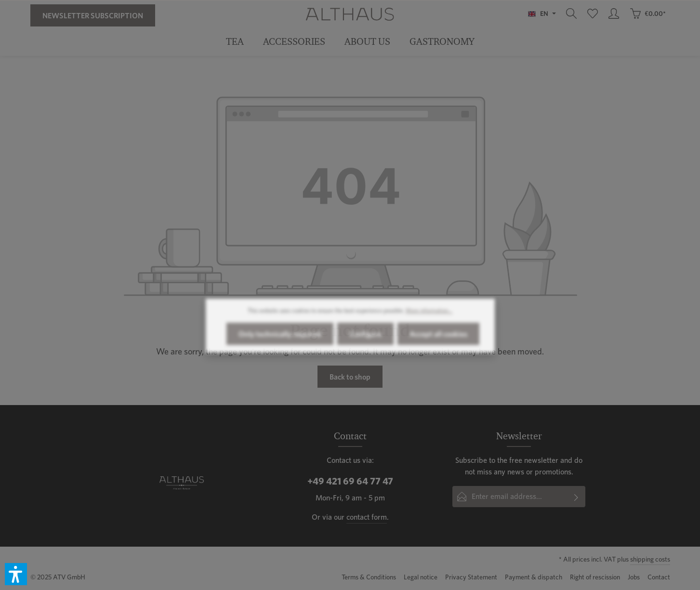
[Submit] (576, 497)
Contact (659, 577)
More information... (429, 319)
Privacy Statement (471, 577)
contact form (367, 517)
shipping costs (650, 559)
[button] (16, 574)
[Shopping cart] (648, 13)
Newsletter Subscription (93, 15)
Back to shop (350, 377)
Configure (365, 342)
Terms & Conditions (369, 577)
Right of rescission (595, 577)
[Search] (571, 13)
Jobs (634, 577)
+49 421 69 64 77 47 (350, 481)
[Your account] (614, 13)
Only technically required (280, 342)
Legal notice (421, 577)
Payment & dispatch (534, 577)
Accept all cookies (438, 342)
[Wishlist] (593, 13)
